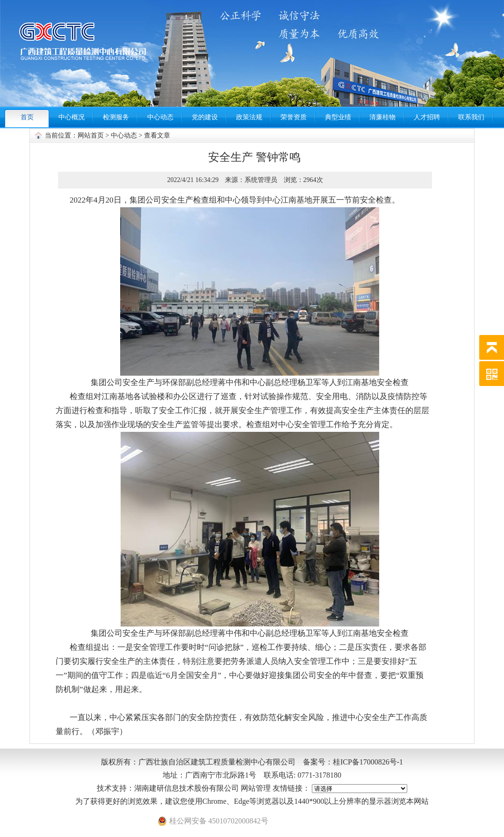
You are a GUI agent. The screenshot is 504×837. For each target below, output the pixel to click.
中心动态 (160, 117)
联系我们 (471, 117)
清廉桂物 (382, 117)
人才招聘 (427, 117)
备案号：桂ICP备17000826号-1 (353, 762)
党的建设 (205, 117)
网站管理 (256, 788)
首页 (27, 117)
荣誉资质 (294, 117)
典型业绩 (338, 117)
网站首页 (91, 135)
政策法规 (249, 117)
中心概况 (72, 117)
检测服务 (116, 117)
